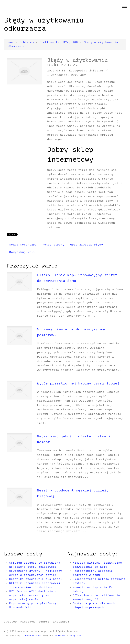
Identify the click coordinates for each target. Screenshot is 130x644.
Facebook (28, 622)
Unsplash (75, 636)
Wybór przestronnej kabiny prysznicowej (78, 383)
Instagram (61, 622)
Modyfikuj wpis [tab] (22, 252)
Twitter (10, 622)
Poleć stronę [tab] (53, 245)
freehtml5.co (32, 636)
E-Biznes (27, 42)
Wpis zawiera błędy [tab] (87, 245)
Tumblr (44, 622)
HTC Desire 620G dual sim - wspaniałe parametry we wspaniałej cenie (33, 595)
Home (10, 42)
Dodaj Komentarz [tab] (23, 245)
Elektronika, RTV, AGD (59, 42)
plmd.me (60, 636)
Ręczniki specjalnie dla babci (36, 579)
